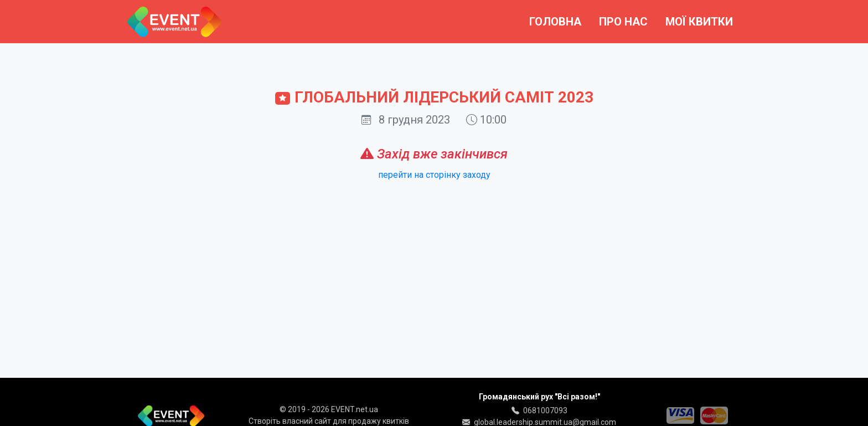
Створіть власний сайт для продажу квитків (329, 421)
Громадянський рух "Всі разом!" (539, 397)
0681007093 (545, 410)
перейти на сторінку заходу (434, 175)
